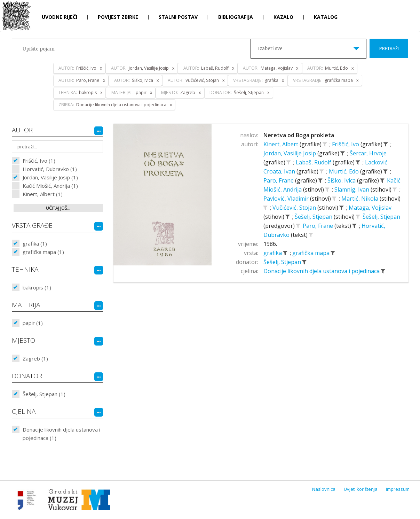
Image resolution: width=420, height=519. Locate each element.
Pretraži (389, 48)
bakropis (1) (37, 287)
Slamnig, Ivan (352, 189)
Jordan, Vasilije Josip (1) (50, 177)
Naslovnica (324, 489)
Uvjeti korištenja (361, 489)
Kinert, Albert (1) (43, 194)
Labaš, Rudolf (314, 162)
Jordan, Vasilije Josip (290, 153)
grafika (273, 253)
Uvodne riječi (60, 17)
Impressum (398, 489)
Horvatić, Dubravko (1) (50, 169)
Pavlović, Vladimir (287, 199)
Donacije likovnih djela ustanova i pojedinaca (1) (61, 434)
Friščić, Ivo (346, 144)
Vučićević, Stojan (295, 208)
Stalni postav (178, 17)
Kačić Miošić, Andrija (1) (50, 186)
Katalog (326, 17)
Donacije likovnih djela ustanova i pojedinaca (322, 271)
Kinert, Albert (282, 144)
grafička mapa (312, 253)
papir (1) (33, 323)
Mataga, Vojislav (370, 208)
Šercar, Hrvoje (368, 153)
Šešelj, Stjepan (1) (44, 394)
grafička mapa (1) (43, 252)
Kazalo (283, 17)
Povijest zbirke (118, 17)
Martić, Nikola (360, 199)
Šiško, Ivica (342, 180)
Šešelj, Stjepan (314, 217)
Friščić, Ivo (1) (39, 161)
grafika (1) (35, 243)
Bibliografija (236, 17)
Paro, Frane (279, 180)
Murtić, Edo (344, 171)
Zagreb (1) (35, 358)
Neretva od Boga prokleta (299, 135)
